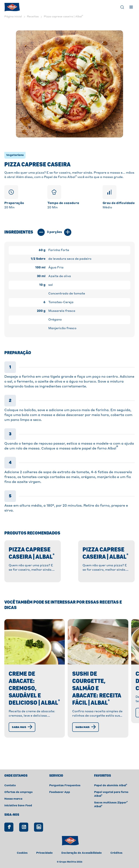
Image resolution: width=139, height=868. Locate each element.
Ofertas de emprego (18, 792)
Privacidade (44, 853)
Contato (10, 786)
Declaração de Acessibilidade (82, 853)
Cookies (22, 853)
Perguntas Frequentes (65, 786)
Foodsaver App (60, 792)
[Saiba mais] (23, 742)
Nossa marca (13, 799)
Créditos (116, 853)
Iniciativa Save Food (18, 806)
